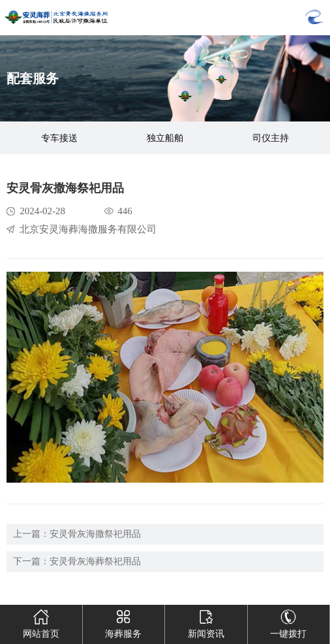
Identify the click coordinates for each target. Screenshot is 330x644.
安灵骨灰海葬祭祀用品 (95, 561)
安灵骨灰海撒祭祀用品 (95, 534)
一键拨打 (288, 622)
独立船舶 (165, 138)
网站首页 (41, 622)
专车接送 (59, 138)
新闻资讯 (206, 622)
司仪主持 (271, 138)
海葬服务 (123, 622)
